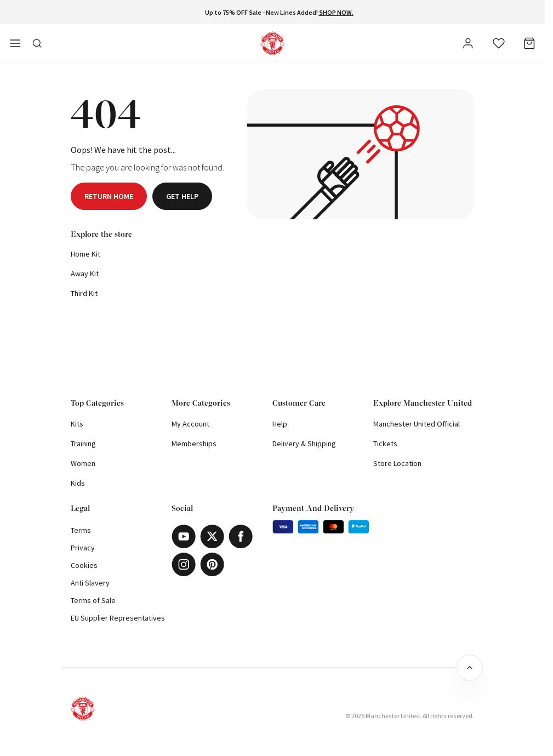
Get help (182, 196)
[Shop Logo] (272, 43)
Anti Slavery (90, 583)
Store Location (397, 463)
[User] (468, 45)
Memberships (194, 444)
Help (280, 424)
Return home (109, 196)
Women (83, 463)
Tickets (385, 444)
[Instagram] (184, 564)
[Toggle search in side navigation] (37, 43)
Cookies (84, 565)
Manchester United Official (417, 424)
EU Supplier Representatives (118, 618)
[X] (212, 536)
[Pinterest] (212, 564)
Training (83, 444)
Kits (77, 424)
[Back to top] (470, 668)
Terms (81, 530)
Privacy (83, 548)
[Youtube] (184, 536)
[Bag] (529, 43)
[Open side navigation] (15, 43)
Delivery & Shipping (304, 444)
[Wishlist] (499, 43)
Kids (78, 483)
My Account (190, 424)
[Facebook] (241, 536)
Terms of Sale (93, 600)
